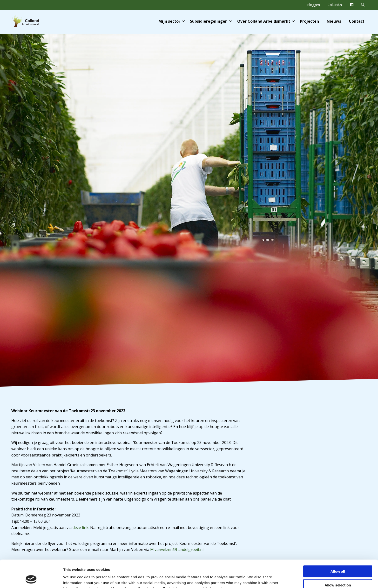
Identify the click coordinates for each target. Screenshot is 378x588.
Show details (253, 578)
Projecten (309, 21)
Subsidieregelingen (211, 21)
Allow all (338, 545)
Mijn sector (172, 21)
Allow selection (338, 559)
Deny (338, 573)
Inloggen (313, 5)
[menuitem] (313, 5)
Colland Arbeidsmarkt (34, 21)
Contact (357, 21)
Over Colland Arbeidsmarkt (266, 21)
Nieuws (334, 21)
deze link (81, 528)
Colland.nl (335, 5)
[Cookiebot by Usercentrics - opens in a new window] (31, 579)
